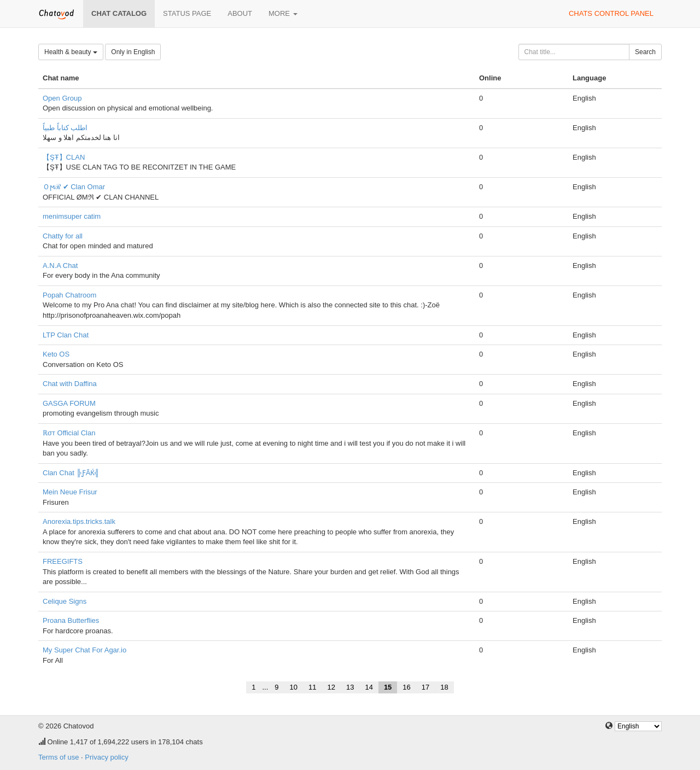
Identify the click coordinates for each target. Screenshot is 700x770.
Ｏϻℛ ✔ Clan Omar (74, 187)
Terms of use (59, 757)
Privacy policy (106, 757)
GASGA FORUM (69, 403)
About (240, 13)
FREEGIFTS (63, 561)
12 (331, 687)
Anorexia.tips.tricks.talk (79, 521)
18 (444, 687)
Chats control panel (611, 13)
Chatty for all (63, 236)
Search (645, 52)
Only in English (133, 52)
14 (369, 687)
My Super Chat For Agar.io (84, 650)
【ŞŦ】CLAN (64, 157)
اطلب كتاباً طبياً (65, 128)
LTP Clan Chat (66, 335)
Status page (187, 13)
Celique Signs (65, 601)
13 (350, 687)
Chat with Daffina (70, 384)
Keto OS (56, 354)
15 (388, 687)
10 (294, 687)
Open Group (62, 98)
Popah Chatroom (69, 295)
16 (406, 687)
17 (425, 687)
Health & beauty (71, 52)
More (283, 13)
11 (312, 687)
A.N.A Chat (60, 266)
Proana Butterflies (71, 620)
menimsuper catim (72, 216)
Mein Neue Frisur (70, 492)
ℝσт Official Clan (69, 433)
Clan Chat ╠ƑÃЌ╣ (71, 473)
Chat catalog (119, 13)
